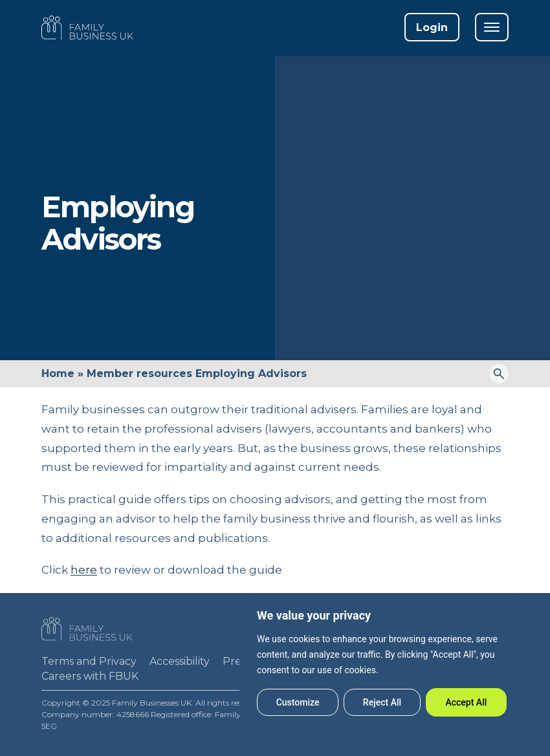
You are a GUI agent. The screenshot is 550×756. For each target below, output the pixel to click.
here (84, 570)
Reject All (382, 702)
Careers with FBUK (90, 676)
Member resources (139, 373)
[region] (382, 662)
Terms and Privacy (89, 661)
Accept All (466, 702)
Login (432, 27)
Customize (298, 702)
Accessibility (180, 661)
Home (58, 373)
